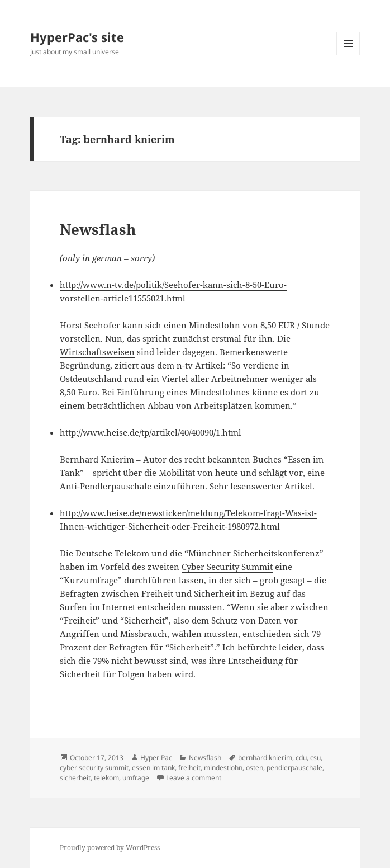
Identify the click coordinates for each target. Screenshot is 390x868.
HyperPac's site (77, 37)
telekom (106, 778)
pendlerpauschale (294, 768)
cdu (301, 758)
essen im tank (153, 768)
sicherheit (75, 778)
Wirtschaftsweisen (97, 352)
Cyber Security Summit (227, 567)
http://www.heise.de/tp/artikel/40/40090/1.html (151, 432)
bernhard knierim (265, 758)
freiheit (189, 768)
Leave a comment (194, 778)
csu (315, 758)
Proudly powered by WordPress (110, 848)
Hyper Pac (156, 758)
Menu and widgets (348, 55)
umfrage (136, 778)
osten (255, 768)
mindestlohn (223, 768)
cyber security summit (94, 768)
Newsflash (98, 229)
